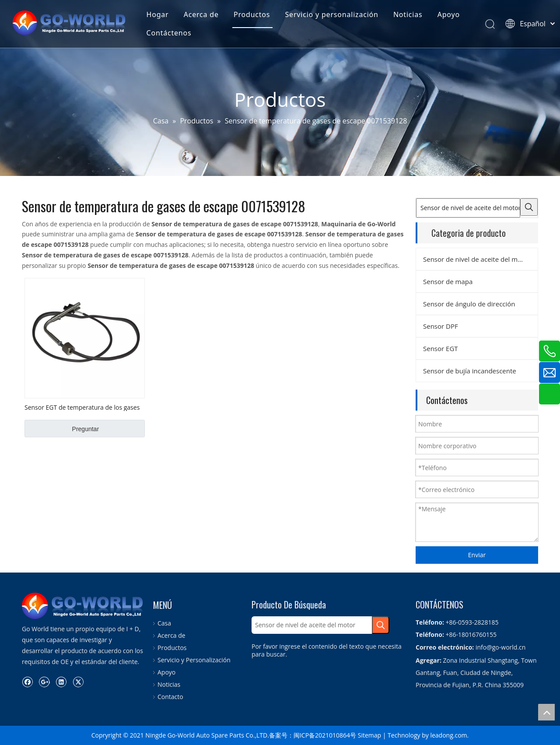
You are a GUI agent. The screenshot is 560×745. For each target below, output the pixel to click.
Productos (254, 15)
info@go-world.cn (500, 647)
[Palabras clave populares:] (529, 207)
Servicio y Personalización (194, 660)
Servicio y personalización (333, 15)
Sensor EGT (441, 348)
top (546, 712)
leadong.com (448, 735)
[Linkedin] (61, 682)
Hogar (159, 15)
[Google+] (44, 682)
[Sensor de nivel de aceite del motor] (468, 208)
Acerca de (203, 15)
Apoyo (450, 15)
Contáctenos (170, 33)
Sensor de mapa (448, 281)
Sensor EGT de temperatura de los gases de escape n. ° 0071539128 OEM (82, 407)
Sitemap (369, 735)
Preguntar (86, 429)
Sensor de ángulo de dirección (469, 304)
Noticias (410, 15)
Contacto (170, 697)
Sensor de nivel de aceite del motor (477, 259)
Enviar (477, 555)
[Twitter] (78, 682)
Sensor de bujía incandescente (470, 371)
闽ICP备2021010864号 (325, 735)
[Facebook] (27, 682)
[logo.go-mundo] (83, 606)
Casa (164, 623)
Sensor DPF (441, 326)
